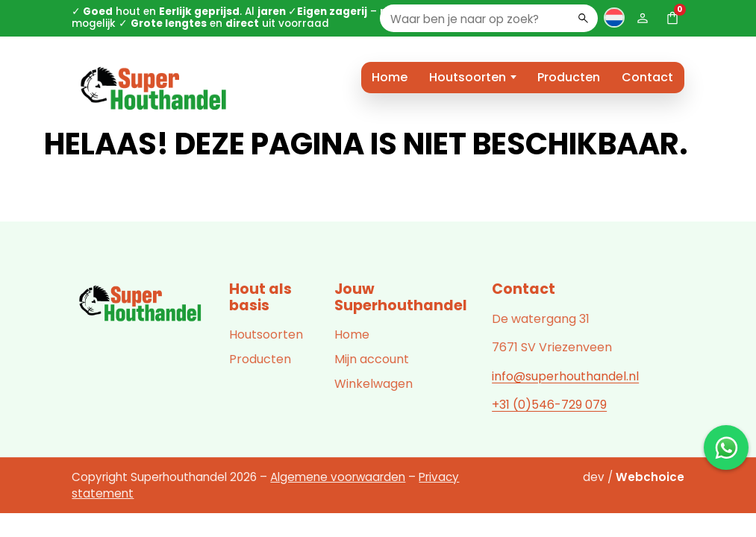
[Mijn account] (643, 18)
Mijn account (372, 359)
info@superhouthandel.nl (565, 376)
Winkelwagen (374, 384)
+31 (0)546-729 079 (549, 405)
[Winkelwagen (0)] (672, 18)
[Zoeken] (583, 18)
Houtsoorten (468, 77)
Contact (647, 77)
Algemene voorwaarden (338, 477)
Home (390, 77)
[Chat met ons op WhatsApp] (726, 447)
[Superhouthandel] (141, 304)
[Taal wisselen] (614, 17)
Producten (569, 77)
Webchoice (650, 477)
